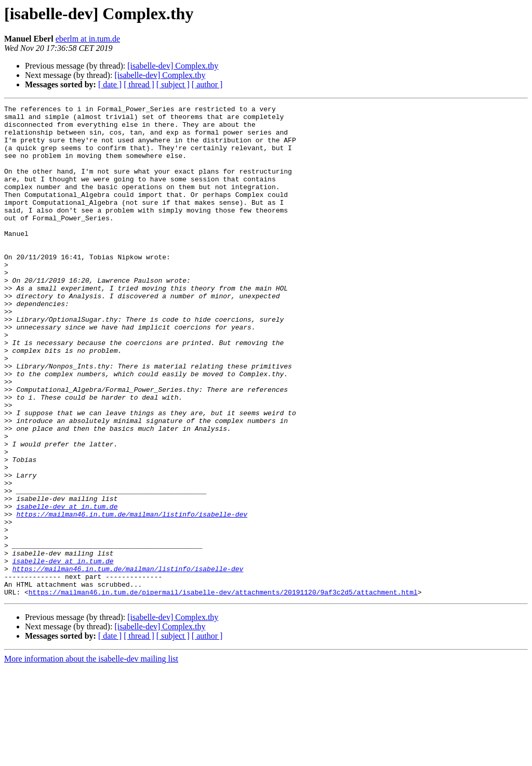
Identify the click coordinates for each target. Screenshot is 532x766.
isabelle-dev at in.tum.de (67, 587)
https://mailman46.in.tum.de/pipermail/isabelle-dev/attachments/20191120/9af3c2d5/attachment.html (223, 690)
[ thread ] (139, 84)
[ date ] (110, 84)
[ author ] (207, 84)
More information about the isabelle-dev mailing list (91, 757)
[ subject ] (173, 84)
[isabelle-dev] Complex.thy (173, 66)
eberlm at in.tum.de (88, 39)
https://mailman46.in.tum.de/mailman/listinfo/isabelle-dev (132, 597)
